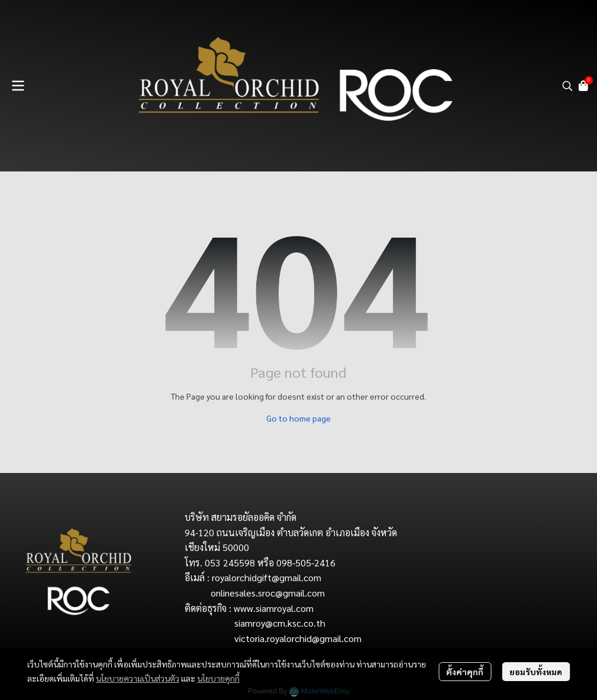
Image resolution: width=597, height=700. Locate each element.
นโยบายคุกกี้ (218, 678)
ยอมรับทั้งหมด (536, 672)
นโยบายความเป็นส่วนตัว (138, 678)
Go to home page (298, 418)
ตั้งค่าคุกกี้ (465, 672)
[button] (567, 86)
